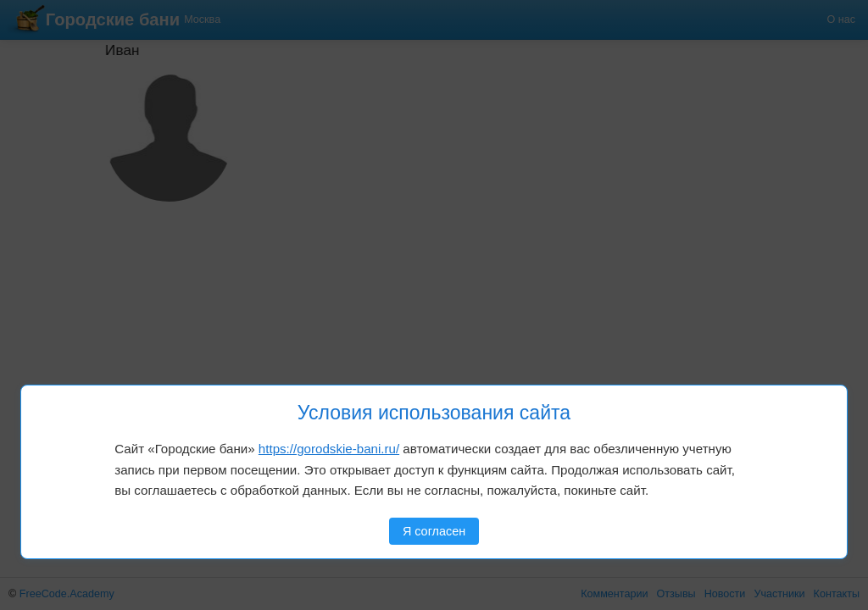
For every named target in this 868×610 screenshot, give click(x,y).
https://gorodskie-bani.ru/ (329, 449)
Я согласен (434, 531)
